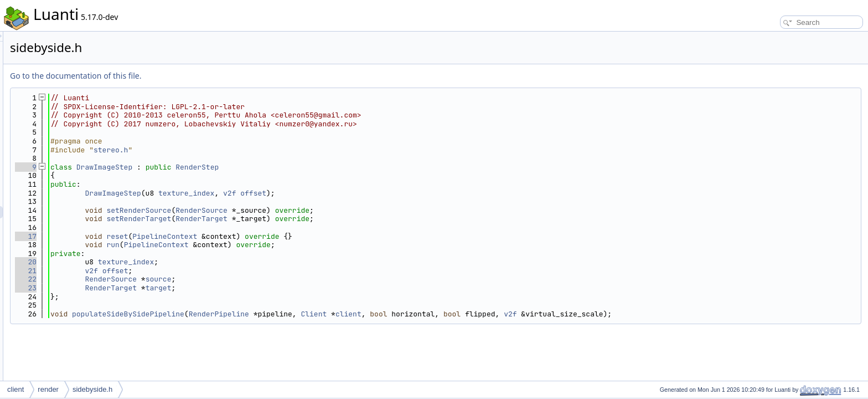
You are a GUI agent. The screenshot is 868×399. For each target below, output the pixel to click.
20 (164, 262)
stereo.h (249, 150)
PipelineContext (303, 236)
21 (164, 271)
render (48, 389)
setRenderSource (277, 210)
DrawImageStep (243, 167)
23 (164, 288)
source (297, 279)
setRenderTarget (277, 219)
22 (164, 279)
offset (392, 193)
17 (164, 236)
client (487, 314)
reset (255, 236)
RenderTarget (340, 219)
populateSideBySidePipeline (267, 314)
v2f (368, 193)
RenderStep (335, 167)
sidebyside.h (92, 389)
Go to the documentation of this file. (214, 76)
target (297, 288)
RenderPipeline (357, 314)
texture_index (325, 193)
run (251, 245)
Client (452, 314)
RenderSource (340, 210)
